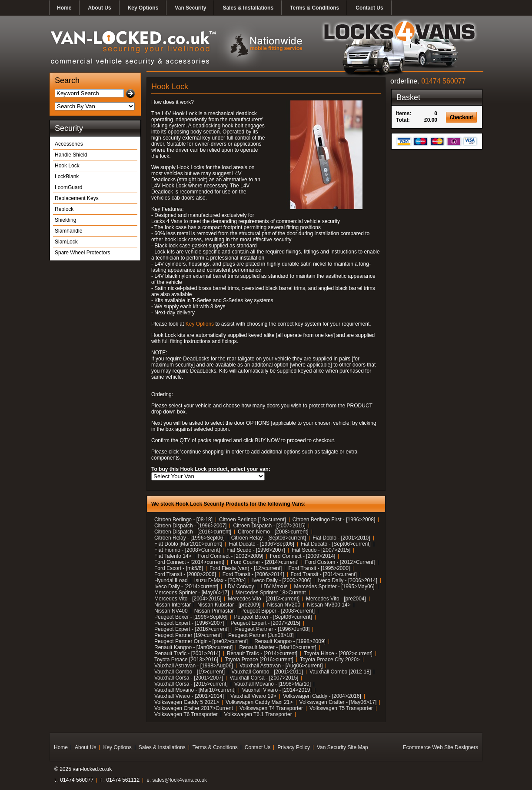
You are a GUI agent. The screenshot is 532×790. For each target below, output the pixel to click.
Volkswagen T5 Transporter (341, 708)
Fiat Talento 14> (173, 556)
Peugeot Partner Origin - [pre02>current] (201, 641)
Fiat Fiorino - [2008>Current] (187, 550)
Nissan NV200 (284, 605)
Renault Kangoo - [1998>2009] (290, 641)
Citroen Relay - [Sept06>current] (269, 538)
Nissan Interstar (173, 605)
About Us (99, 8)
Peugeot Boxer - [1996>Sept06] (191, 617)
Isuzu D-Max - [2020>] (220, 580)
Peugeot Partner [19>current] (188, 635)
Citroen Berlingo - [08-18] (183, 520)
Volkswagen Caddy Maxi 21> (259, 702)
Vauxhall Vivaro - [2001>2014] (189, 696)
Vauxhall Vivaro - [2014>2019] (277, 690)
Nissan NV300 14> (329, 605)
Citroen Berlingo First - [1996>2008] (334, 520)
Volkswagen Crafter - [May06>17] (338, 702)
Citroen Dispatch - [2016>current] (193, 532)
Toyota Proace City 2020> (330, 660)
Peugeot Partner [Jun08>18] (261, 635)
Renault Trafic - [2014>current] (262, 653)
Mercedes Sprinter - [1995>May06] (334, 587)
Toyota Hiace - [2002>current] (338, 653)
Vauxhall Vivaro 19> (253, 696)
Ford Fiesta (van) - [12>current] (246, 568)
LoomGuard (68, 187)
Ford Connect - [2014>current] (189, 562)
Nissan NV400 (171, 611)
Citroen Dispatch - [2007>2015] (269, 526)
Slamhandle (68, 231)
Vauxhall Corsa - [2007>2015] (264, 678)
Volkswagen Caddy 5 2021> (187, 702)
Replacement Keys (77, 198)
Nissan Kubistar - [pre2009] (229, 605)
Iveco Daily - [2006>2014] (348, 580)
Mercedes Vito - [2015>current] (264, 599)
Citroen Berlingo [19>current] (253, 520)
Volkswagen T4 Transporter (271, 708)
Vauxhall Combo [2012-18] (340, 672)
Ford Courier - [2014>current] (265, 562)
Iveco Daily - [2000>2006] (282, 580)
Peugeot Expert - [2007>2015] (265, 623)
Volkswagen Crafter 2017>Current (194, 708)
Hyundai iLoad (171, 580)
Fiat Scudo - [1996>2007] (256, 550)
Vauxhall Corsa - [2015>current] (191, 684)
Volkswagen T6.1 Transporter (258, 714)
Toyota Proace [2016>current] (259, 660)
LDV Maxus (274, 587)
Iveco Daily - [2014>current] (186, 587)
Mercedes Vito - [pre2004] (336, 599)
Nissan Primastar (214, 611)
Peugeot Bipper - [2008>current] (278, 611)
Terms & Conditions (314, 8)
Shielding (65, 220)
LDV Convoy (239, 587)
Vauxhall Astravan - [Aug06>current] (281, 666)
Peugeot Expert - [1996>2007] (189, 623)
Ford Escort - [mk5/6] (179, 568)
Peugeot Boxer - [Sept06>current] (273, 617)
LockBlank (67, 177)
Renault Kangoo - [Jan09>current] (193, 647)
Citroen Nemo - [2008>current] (273, 532)
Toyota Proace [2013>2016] (186, 660)
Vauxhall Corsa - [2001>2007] (189, 678)
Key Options (143, 8)
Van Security (190, 8)
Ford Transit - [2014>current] (324, 574)
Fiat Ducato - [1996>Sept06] (261, 544)
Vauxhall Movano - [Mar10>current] (195, 690)
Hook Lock (67, 166)
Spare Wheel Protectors (82, 253)
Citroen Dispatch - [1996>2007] (190, 526)
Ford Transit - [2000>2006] (185, 574)
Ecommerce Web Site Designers (441, 747)
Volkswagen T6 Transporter (186, 714)
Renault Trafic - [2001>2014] (187, 653)
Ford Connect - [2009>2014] (303, 556)
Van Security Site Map (342, 747)
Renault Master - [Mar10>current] (278, 647)
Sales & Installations (248, 8)
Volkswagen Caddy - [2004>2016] (322, 696)
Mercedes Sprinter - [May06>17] (192, 593)
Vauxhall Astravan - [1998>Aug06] (194, 666)
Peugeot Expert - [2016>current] (191, 629)
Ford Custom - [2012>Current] (340, 562)
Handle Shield (71, 155)
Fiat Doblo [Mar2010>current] (188, 544)
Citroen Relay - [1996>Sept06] (190, 538)
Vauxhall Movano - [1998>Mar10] (273, 684)
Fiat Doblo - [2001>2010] (341, 538)
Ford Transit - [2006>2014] (253, 574)
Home (64, 8)
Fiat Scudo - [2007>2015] (321, 550)
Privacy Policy (294, 747)
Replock (64, 209)
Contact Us (369, 8)
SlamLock (66, 242)
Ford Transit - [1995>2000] (319, 568)
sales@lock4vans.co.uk (180, 780)
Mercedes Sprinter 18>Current (271, 593)
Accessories (69, 144)
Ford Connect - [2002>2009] (231, 556)
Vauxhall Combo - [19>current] (190, 672)
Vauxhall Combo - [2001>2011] (267, 672)
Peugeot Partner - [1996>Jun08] (272, 629)
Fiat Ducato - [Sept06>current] (336, 544)
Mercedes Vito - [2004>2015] (188, 599)
